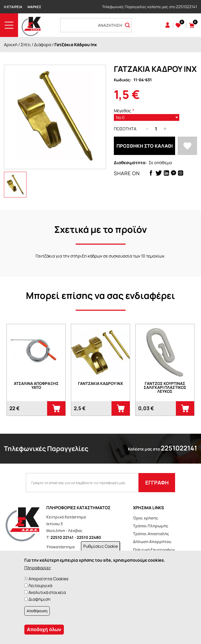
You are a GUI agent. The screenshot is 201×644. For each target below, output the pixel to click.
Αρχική (11, 45)
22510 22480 (89, 537)
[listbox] (147, 117)
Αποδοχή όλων (44, 630)
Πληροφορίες (38, 568)
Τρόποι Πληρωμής (151, 526)
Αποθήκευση (37, 611)
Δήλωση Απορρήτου (152, 542)
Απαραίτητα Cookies (48, 579)
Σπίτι (26, 45)
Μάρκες (34, 7)
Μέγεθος (122, 111)
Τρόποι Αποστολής (151, 534)
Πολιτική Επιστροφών (154, 550)
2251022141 (186, 7)
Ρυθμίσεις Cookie (100, 546)
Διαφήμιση (40, 599)
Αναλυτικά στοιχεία (47, 592)
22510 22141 (62, 537)
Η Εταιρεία (13, 7)
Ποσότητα (125, 129)
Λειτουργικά (40, 586)
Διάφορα (43, 45)
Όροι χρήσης (146, 518)
